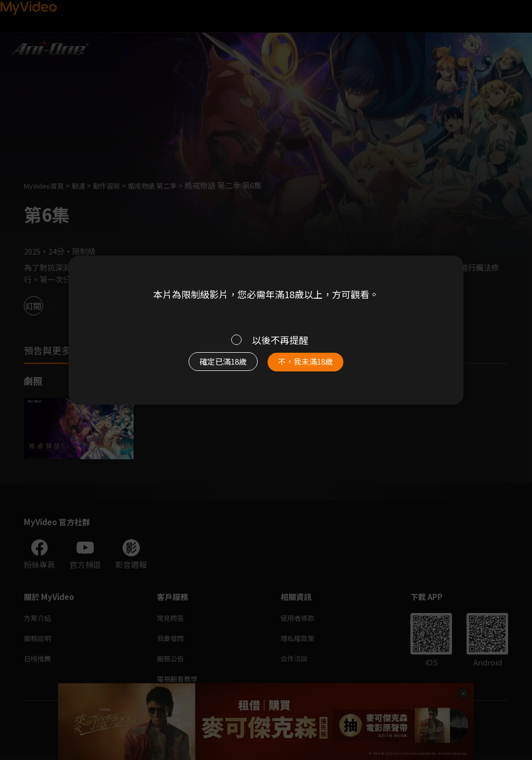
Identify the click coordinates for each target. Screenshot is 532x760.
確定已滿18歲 (211, 367)
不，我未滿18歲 (317, 367)
